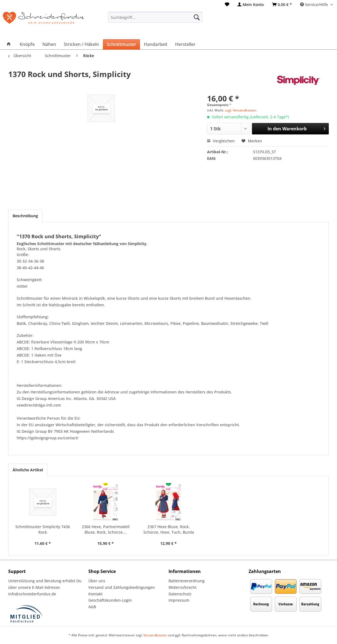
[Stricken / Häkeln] (81, 44)
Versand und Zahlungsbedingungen (122, 587)
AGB (92, 607)
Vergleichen (221, 141)
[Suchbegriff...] (155, 17)
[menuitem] (227, 5)
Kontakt (95, 594)
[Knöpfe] (27, 44)
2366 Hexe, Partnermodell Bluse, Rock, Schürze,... (106, 529)
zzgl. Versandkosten (241, 110)
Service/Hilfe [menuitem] (315, 5)
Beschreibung (25, 216)
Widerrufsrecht (182, 587)
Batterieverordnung (187, 581)
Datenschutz (180, 594)
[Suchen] (197, 17)
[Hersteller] (185, 44)
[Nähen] (49, 44)
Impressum (179, 600)
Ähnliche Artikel (28, 470)
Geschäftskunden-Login (110, 600)
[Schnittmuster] (121, 44)
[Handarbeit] (156, 44)
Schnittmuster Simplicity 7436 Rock (43, 529)
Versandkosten (155, 635)
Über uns (97, 581)
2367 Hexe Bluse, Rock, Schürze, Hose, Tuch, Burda (169, 529)
